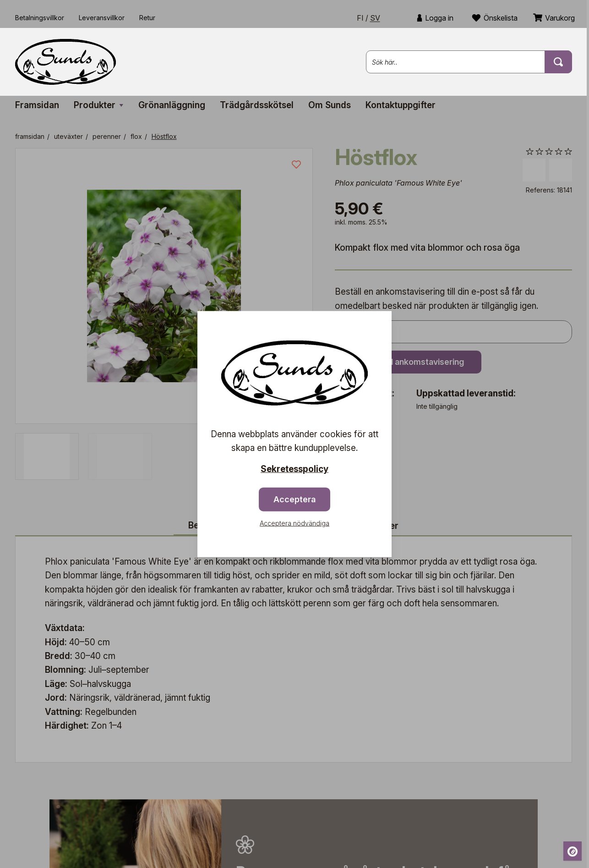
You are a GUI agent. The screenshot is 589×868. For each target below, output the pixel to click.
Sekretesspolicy (294, 469)
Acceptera (294, 499)
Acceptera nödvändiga (294, 523)
